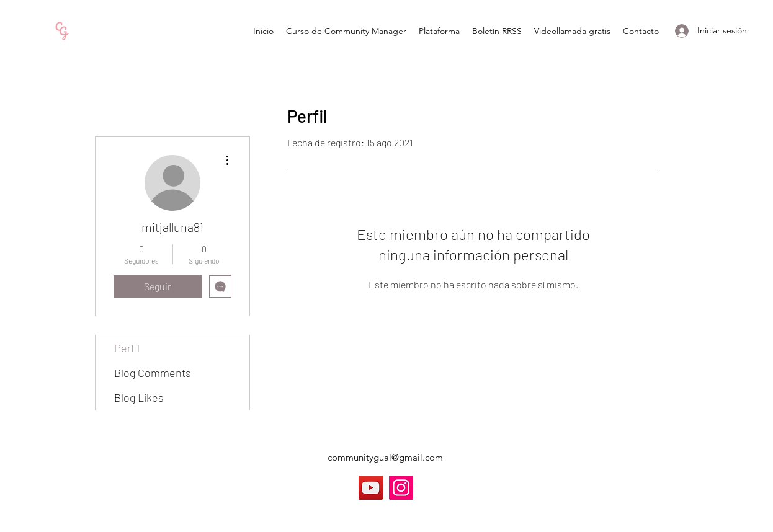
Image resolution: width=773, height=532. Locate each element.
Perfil (127, 348)
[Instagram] (401, 488)
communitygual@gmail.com (385, 457)
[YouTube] (371, 488)
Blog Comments (153, 373)
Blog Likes (139, 397)
